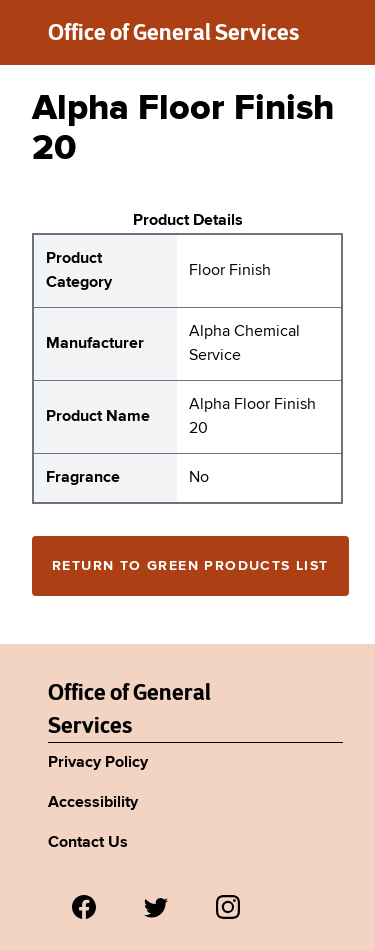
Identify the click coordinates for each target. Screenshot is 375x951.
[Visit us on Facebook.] (84, 907)
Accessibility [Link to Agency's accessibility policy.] (93, 803)
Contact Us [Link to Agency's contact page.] (88, 843)
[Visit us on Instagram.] (228, 907)
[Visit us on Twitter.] (156, 907)
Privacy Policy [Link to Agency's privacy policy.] (98, 763)
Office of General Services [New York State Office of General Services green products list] (173, 32)
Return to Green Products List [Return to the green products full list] (190, 566)
